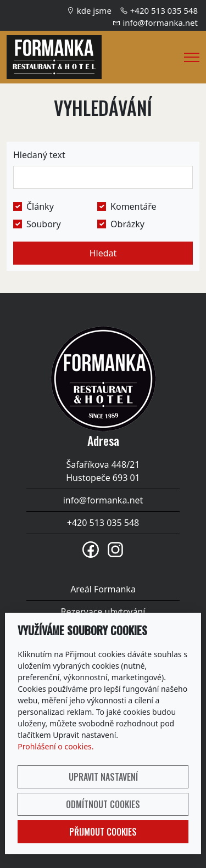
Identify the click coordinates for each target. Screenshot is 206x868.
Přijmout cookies (103, 832)
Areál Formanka (103, 589)
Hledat (103, 253)
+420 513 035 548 (164, 10)
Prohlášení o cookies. (55, 746)
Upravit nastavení (103, 777)
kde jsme (94, 10)
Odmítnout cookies (103, 804)
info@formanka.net (160, 23)
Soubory (44, 224)
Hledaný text (39, 155)
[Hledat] (103, 177)
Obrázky (127, 224)
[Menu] (192, 57)
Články (40, 206)
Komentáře (133, 206)
